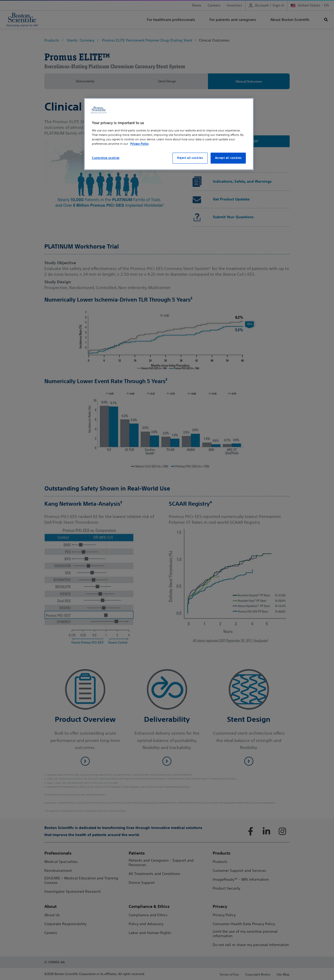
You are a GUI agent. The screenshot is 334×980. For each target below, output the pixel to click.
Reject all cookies (190, 158)
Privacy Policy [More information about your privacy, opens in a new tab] (139, 144)
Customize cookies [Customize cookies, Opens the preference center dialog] (106, 158)
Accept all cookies (228, 158)
